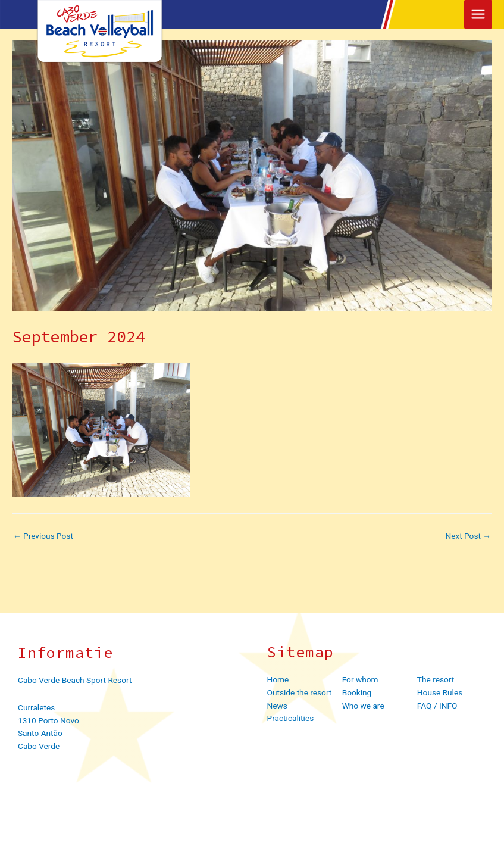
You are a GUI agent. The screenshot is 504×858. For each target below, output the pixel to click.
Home (278, 679)
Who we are (363, 706)
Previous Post (43, 536)
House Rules (440, 692)
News (277, 706)
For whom (360, 679)
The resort (436, 679)
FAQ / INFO (437, 706)
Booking (357, 692)
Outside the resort (300, 692)
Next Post (468, 536)
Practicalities (291, 718)
